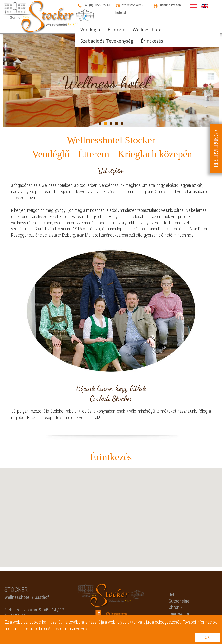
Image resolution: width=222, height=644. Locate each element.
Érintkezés (152, 41)
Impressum (179, 613)
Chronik (175, 607)
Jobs (173, 595)
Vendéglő (90, 29)
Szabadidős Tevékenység (107, 41)
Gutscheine (179, 601)
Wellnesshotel (148, 29)
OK (207, 637)
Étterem (116, 29)
